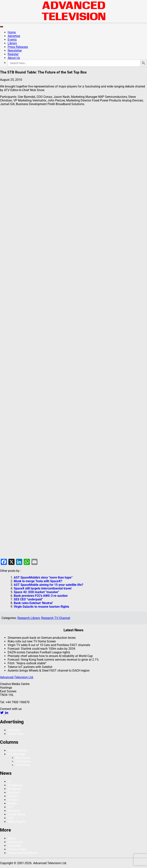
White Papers (17, 822)
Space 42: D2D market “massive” (37, 592)
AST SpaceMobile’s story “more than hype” (43, 577)
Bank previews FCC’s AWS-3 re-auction (41, 596)
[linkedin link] (7, 713)
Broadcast (15, 789)
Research (14, 811)
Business (14, 793)
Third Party (23, 765)
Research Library (29, 618)
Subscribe (14, 846)
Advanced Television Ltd (17, 677)
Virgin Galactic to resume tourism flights (41, 607)
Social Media (16, 814)
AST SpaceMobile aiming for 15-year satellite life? (49, 585)
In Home (13, 800)
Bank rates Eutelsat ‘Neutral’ (33, 603)
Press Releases (18, 47)
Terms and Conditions (22, 853)
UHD (11, 818)
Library (12, 43)
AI (9, 782)
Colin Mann (23, 761)
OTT (11, 807)
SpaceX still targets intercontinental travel (43, 588)
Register (13, 54)
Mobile (12, 803)
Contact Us (15, 842)
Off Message (16, 754)
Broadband (15, 785)
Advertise (14, 36)
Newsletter (15, 51)
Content (13, 796)
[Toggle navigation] (2, 27)
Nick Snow (22, 758)
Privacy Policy (17, 849)
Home (12, 32)
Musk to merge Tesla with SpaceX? (38, 581)
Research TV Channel (56, 618)
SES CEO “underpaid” (28, 599)
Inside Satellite (18, 751)
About (12, 838)
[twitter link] (2, 713)
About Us (14, 58)
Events (12, 40)
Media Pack (16, 734)
